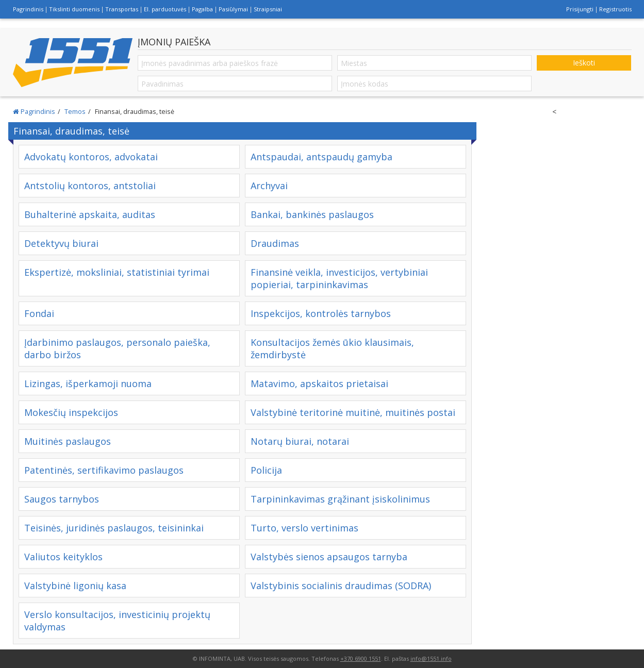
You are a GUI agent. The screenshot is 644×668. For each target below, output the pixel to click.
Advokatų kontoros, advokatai (91, 157)
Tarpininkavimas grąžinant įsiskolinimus (340, 499)
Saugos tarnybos (62, 499)
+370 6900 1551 (361, 658)
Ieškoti (584, 63)
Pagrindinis (28, 9)
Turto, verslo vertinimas (304, 528)
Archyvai (269, 186)
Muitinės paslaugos (68, 441)
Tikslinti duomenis (74, 9)
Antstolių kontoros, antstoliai (90, 186)
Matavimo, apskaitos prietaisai (319, 383)
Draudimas (275, 243)
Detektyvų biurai (61, 243)
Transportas (122, 9)
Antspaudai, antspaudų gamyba (321, 157)
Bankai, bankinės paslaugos (312, 214)
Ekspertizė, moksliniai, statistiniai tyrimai (117, 272)
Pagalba (202, 9)
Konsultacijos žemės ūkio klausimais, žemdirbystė (332, 348)
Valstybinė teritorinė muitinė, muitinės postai (353, 412)
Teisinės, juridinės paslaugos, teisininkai (114, 528)
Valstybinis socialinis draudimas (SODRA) (341, 586)
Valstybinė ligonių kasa (75, 586)
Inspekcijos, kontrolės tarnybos (321, 313)
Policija (266, 470)
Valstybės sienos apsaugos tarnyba (329, 557)
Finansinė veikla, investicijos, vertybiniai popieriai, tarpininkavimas (339, 278)
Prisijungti (580, 9)
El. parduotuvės (165, 9)
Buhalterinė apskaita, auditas (90, 214)
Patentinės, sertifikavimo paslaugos (104, 470)
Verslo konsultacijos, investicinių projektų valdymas (117, 621)
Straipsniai (268, 9)
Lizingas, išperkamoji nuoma (88, 383)
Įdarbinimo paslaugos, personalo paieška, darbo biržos (117, 348)
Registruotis (615, 9)
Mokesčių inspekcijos (71, 412)
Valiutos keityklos (63, 557)
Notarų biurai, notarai (300, 441)
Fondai (39, 313)
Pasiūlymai (233, 9)
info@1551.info (431, 658)
